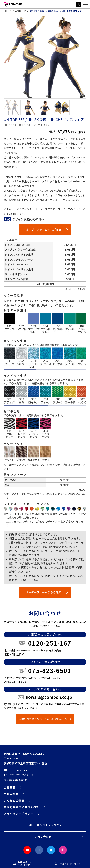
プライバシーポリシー (18, 814)
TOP (6, 11)
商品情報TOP (19, 11)
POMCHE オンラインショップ (43, 825)
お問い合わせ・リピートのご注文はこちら (43, 719)
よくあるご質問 (14, 801)
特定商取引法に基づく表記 (21, 807)
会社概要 (9, 787)
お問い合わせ (43, 837)
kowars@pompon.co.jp (49, 697)
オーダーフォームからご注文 (44, 230)
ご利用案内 (11, 794)
